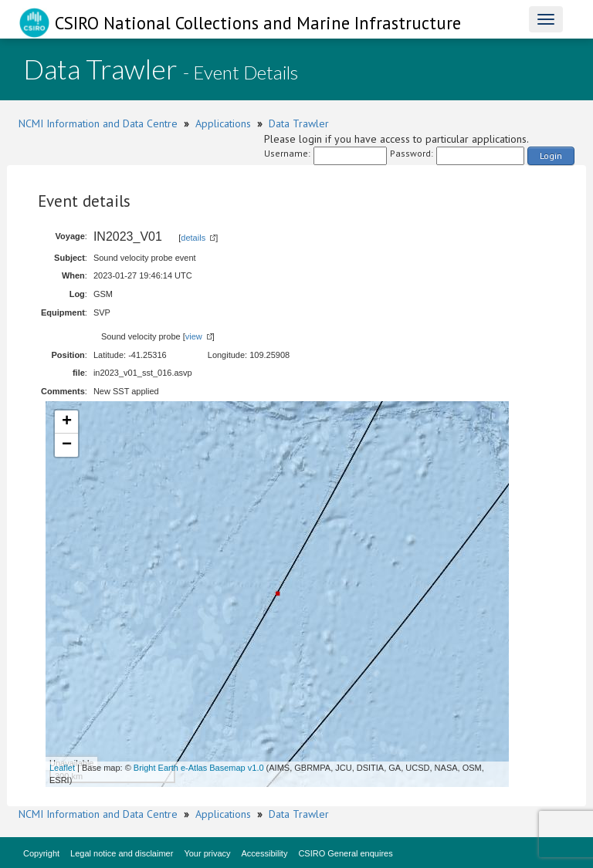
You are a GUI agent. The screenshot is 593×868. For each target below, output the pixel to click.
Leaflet (62, 768)
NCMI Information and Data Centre (98, 123)
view (194, 336)
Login (551, 155)
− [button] (67, 445)
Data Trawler (299, 123)
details (193, 238)
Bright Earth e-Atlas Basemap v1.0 (199, 768)
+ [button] (67, 422)
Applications (223, 123)
